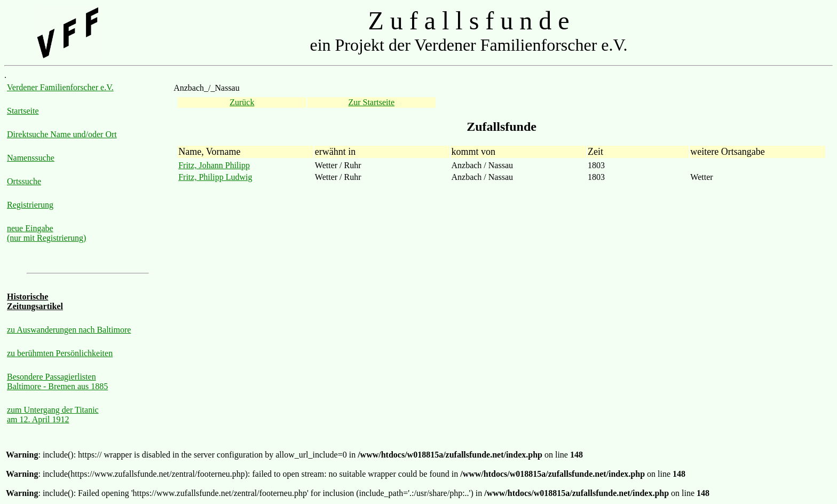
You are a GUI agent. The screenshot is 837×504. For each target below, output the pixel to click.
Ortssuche (24, 181)
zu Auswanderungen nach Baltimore (69, 330)
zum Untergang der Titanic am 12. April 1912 (53, 415)
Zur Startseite (371, 102)
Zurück (242, 102)
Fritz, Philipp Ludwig (215, 177)
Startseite (23, 111)
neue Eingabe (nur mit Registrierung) (46, 233)
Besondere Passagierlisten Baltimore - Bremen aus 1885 (57, 381)
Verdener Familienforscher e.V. (60, 87)
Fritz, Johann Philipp (214, 165)
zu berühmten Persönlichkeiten (60, 353)
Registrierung (30, 205)
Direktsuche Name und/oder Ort (62, 134)
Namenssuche (31, 158)
